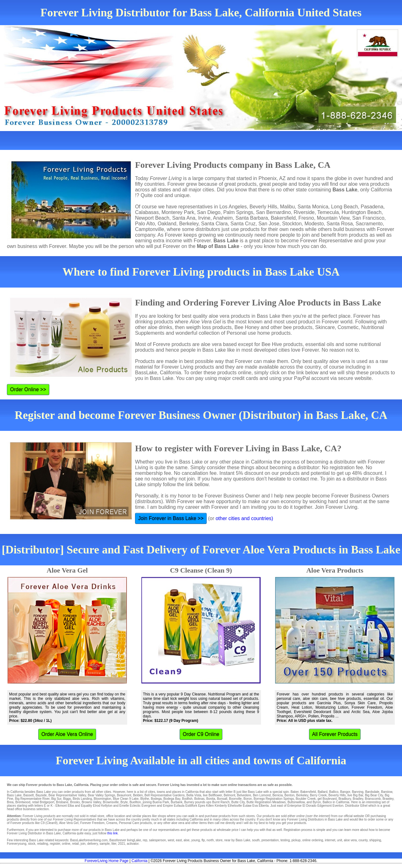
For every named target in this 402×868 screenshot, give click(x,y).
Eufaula (179, 806)
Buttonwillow (296, 802)
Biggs (67, 799)
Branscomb (373, 799)
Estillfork (191, 806)
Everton (338, 806)
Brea (10, 802)
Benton (290, 795)
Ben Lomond (262, 795)
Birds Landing (82, 799)
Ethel (364, 806)
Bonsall (222, 799)
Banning (358, 792)
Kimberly (221, 806)
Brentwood (23, 802)
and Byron (314, 802)
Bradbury (345, 799)
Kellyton (107, 806)
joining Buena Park (156, 802)
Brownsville (111, 802)
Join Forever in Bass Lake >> (171, 518)
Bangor (345, 792)
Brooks (75, 802)
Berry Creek (318, 795)
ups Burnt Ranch (218, 802)
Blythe (145, 799)
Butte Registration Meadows (266, 802)
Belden (138, 795)
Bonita (211, 799)
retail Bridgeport (43, 802)
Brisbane (62, 802)
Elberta (264, 806)
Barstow (387, 792)
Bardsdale (372, 792)
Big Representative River (32, 799)
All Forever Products (335, 734)
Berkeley (302, 795)
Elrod (97, 806)
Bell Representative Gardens (165, 795)
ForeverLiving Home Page (107, 861)
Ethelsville (235, 806)
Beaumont (124, 795)
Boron (248, 799)
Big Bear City (374, 795)
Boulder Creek (306, 799)
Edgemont (324, 806)
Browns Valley (91, 802)
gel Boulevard (327, 799)
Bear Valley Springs (102, 795)
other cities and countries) (244, 518)
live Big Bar (355, 795)
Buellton (135, 802)
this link (112, 833)
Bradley (358, 799)
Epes (202, 806)
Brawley (388, 799)
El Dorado (309, 806)
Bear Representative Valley (67, 795)
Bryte (124, 802)
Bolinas (199, 799)
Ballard (322, 792)
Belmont (229, 795)
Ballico (334, 792)
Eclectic (135, 806)
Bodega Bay (172, 799)
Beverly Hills (337, 795)
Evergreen (149, 806)
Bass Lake (14, 795)
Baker (295, 792)
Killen (210, 806)
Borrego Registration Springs (274, 799)
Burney (189, 802)
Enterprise (295, 806)
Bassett (28, 795)
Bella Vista (194, 795)
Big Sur (56, 799)
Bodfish (187, 799)
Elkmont (61, 806)
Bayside (41, 795)
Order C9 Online (201, 734)
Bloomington (102, 799)
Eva (255, 806)
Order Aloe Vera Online (67, 734)
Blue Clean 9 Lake (126, 799)
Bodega (156, 799)
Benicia (277, 795)
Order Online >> (28, 390)
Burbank (177, 802)
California (140, 861)
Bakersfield (308, 792)
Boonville (235, 799)
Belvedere (244, 795)
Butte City (238, 802)
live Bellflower (212, 795)
